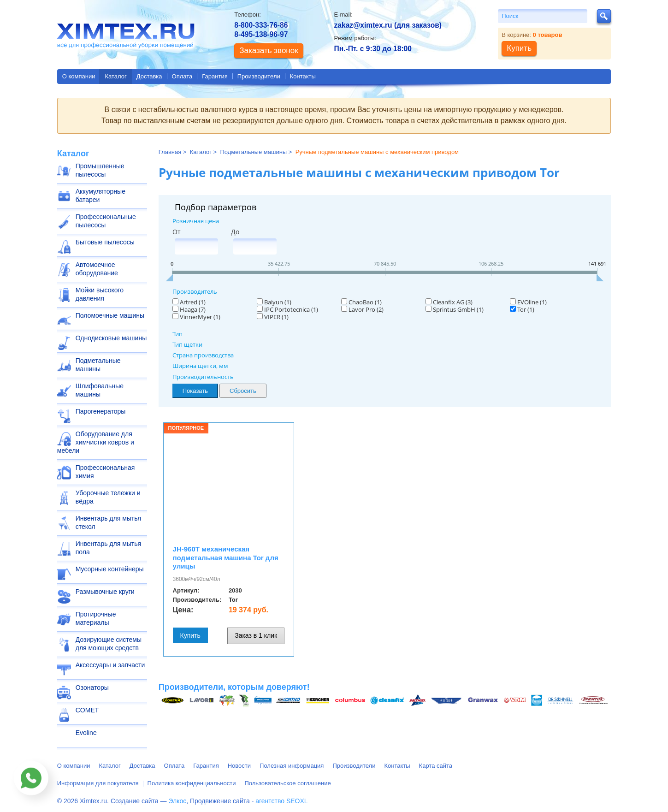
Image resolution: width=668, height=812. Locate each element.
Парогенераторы (101, 411)
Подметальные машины (98, 365)
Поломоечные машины (110, 315)
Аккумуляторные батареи (100, 196)
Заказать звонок (269, 50)
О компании (79, 76)
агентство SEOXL (281, 801)
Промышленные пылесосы (100, 170)
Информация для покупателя (98, 783)
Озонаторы (92, 688)
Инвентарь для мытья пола (108, 548)
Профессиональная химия (105, 472)
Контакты (303, 76)
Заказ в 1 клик (256, 635)
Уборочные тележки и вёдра (108, 497)
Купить (190, 635)
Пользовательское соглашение (287, 783)
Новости (239, 766)
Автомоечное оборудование (97, 269)
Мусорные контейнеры (110, 569)
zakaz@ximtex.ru (363, 25)
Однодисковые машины (111, 338)
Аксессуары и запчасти (110, 665)
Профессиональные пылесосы (106, 221)
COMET (87, 710)
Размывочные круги (105, 592)
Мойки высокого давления (100, 294)
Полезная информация (292, 766)
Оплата (182, 76)
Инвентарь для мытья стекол (108, 522)
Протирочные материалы (96, 618)
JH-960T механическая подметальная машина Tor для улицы (226, 558)
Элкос (177, 801)
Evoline (86, 733)
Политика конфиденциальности (192, 783)
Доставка (149, 76)
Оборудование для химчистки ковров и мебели (96, 442)
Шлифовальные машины (100, 390)
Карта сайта (436, 766)
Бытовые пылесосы (105, 242)
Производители (259, 76)
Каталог (115, 76)
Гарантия (215, 76)
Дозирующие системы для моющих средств (109, 644)
